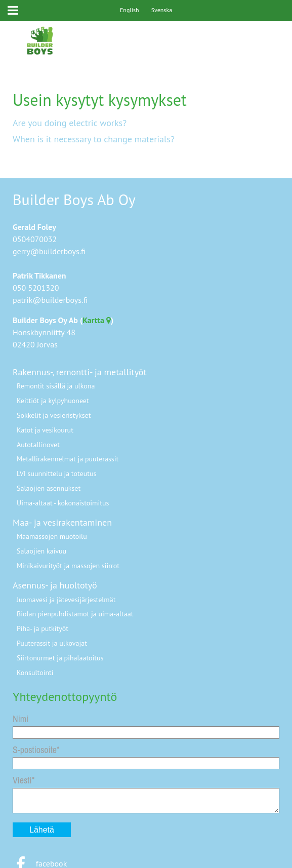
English (130, 10)
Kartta (97, 320)
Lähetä (42, 830)
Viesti (22, 780)
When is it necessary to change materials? (94, 139)
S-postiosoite (35, 750)
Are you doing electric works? (70, 123)
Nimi (20, 719)
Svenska (162, 10)
